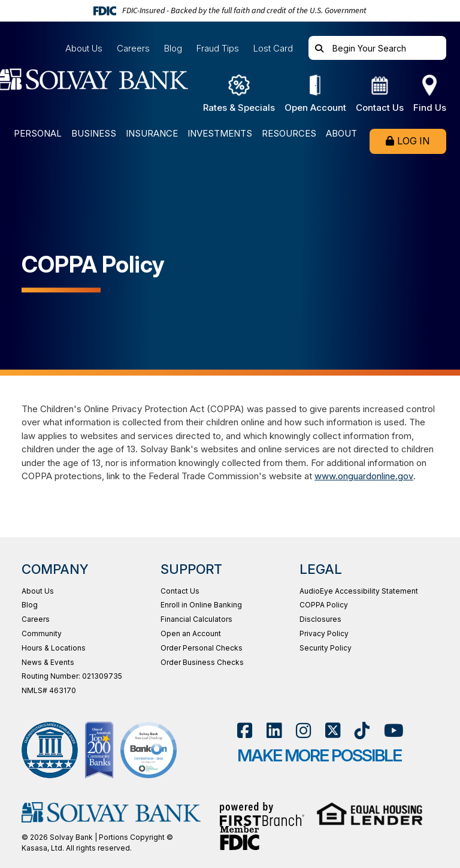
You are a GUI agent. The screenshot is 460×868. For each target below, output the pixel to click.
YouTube (394, 731)
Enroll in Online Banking (201, 605)
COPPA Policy (324, 605)
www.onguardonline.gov (364, 476)
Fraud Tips (218, 48)
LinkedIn (274, 731)
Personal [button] (38, 134)
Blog (173, 48)
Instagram (303, 731)
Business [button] (94, 134)
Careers (133, 48)
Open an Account (191, 633)
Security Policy (326, 648)
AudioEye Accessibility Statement (359, 591)
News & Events (48, 662)
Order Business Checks (202, 662)
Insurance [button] (152, 134)
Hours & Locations (54, 648)
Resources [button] (289, 134)
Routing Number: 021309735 (72, 676)
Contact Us (180, 591)
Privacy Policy (324, 633)
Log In (413, 141)
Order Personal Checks (202, 648)
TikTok (362, 731)
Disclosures (320, 619)
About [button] (341, 134)
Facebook (245, 731)
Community (42, 633)
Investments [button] (220, 134)
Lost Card (273, 48)
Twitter (333, 731)
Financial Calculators (196, 619)
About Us (84, 48)
